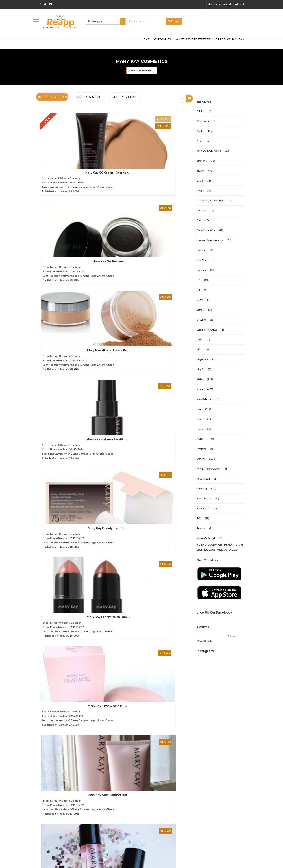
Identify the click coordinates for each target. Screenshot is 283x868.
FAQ (38, 709)
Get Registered (220, 4)
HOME (145, 39)
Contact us (42, 703)
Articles (40, 715)
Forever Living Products (210, 240)
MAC (199, 349)
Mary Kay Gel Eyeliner (114, 157)
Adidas (200, 111)
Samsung (202, 488)
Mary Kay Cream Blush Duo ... (169, 236)
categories (163, 39)
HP (198, 280)
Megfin (201, 369)
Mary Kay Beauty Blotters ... (115, 236)
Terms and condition (207, 776)
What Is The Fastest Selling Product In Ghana (210, 39)
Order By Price (124, 97)
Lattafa (201, 310)
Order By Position (52, 97)
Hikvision (202, 270)
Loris (199, 339)
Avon (199, 141)
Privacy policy (237, 776)
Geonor (201, 250)
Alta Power (203, 121)
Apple (200, 131)
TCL (199, 518)
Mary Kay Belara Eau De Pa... (115, 395)
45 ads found (142, 70)
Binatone (202, 161)
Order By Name (88, 97)
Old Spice (202, 439)
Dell (199, 220)
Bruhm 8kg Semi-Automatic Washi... (149, 697)
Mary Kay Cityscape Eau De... (60, 395)
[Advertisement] (89, 43)
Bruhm (200, 171)
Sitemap (41, 721)
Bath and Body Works (209, 151)
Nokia (200, 429)
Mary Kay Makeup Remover (169, 316)
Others (201, 459)
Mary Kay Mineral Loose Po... (169, 157)
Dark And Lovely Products (211, 200)
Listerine (202, 320)
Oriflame (202, 449)
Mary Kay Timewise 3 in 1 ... (60, 316)
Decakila (201, 210)
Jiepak (200, 300)
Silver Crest (203, 508)
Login (240, 4)
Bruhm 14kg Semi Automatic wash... (149, 733)
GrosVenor (203, 260)
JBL (199, 290)
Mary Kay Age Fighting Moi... (114, 316)
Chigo (200, 190)
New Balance (204, 399)
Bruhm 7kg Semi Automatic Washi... (149, 715)
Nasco (200, 389)
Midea (200, 379)
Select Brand (204, 498)
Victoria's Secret (206, 538)
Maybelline (203, 359)
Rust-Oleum (203, 479)
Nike (199, 409)
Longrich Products (207, 330)
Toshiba (201, 528)
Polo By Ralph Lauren (208, 469)
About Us (41, 697)
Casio (200, 181)
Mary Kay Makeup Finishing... (60, 236)
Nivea (200, 419)
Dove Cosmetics (206, 230)
